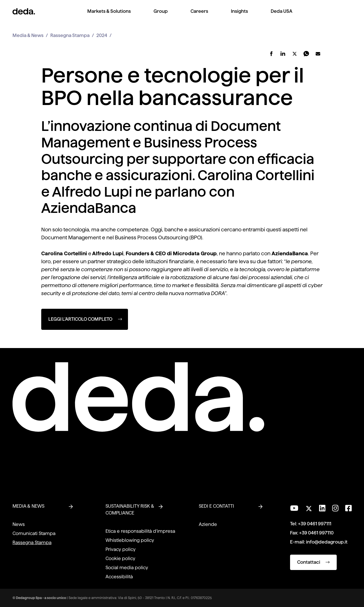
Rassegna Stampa (70, 35)
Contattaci (313, 562)
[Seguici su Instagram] (335, 508)
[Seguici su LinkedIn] (322, 508)
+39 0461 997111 (315, 524)
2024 (102, 35)
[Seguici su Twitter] (309, 507)
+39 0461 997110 (316, 533)
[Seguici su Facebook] (348, 508)
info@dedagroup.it (327, 542)
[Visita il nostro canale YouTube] (294, 508)
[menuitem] (109, 16)
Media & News (28, 35)
